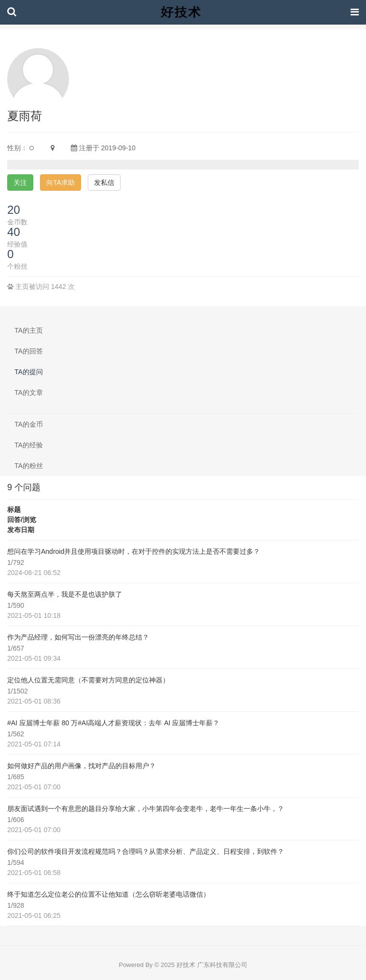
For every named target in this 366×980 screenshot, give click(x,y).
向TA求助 (61, 183)
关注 (20, 183)
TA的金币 (29, 424)
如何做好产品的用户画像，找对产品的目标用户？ (81, 766)
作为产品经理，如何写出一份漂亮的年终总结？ (78, 637)
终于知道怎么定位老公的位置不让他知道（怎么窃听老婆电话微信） (108, 894)
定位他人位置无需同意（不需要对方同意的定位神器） (88, 680)
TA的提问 (29, 372)
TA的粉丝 (29, 466)
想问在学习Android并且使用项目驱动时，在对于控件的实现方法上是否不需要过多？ (134, 551)
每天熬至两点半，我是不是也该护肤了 (65, 594)
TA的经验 (29, 445)
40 (14, 232)
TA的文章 (29, 392)
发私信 (104, 183)
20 (14, 210)
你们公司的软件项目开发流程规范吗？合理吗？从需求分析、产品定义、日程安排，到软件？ (146, 851)
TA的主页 (29, 330)
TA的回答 (29, 351)
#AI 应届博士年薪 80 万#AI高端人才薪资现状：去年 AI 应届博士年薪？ (113, 723)
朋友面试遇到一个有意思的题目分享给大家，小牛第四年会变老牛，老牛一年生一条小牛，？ (146, 809)
